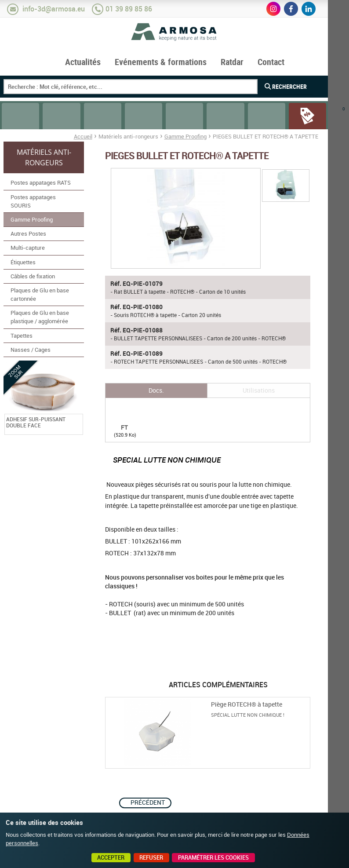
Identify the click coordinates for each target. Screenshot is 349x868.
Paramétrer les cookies (213, 857)
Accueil (83, 136)
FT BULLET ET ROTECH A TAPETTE (124, 417)
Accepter (111, 857)
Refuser (151, 857)
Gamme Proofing (185, 136)
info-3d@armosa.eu (54, 9)
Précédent (148, 802)
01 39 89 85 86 (129, 9)
